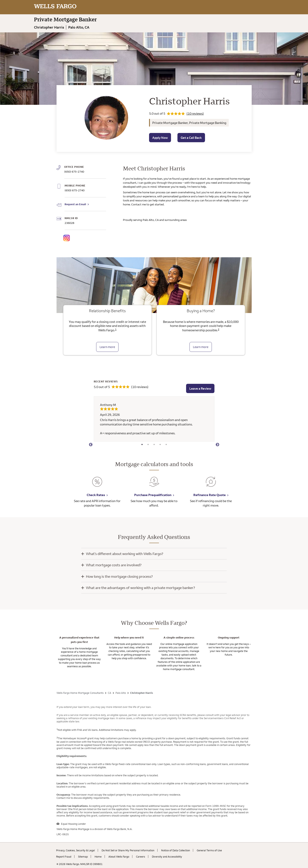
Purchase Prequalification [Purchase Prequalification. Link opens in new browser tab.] (153, 495)
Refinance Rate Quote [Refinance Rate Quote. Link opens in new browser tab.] (210, 495)
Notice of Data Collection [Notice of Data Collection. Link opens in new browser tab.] (176, 850)
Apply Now (160, 138)
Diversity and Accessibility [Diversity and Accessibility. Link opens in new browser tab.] (167, 857)
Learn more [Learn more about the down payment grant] (201, 347)
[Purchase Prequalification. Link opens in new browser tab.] (154, 485)
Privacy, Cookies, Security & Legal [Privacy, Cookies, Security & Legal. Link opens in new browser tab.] (75, 850)
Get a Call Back (191, 138)
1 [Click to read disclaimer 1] (116, 329)
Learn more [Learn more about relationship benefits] (107, 347)
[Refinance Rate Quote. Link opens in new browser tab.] (211, 485)
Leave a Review (200, 388)
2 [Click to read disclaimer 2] (219, 329)
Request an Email (75, 204)
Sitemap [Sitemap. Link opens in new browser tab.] (83, 857)
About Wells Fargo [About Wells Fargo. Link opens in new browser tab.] (119, 857)
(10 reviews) (195, 113)
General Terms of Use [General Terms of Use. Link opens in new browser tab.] (209, 850)
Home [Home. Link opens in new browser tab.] (98, 857)
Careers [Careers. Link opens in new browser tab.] (141, 857)
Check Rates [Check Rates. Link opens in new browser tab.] (96, 495)
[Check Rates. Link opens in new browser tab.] (97, 485)
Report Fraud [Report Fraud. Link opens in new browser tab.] (64, 857)
